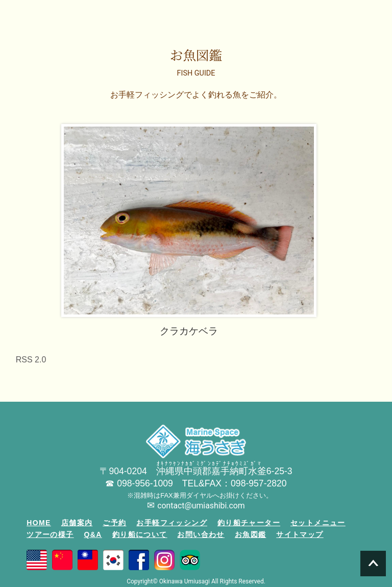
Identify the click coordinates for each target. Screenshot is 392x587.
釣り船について (140, 534)
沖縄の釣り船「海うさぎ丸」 (42, 16)
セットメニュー (318, 523)
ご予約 (114, 523)
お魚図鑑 (251, 534)
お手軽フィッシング (172, 523)
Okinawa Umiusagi (185, 581)
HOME (39, 523)
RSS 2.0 (31, 360)
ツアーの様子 (50, 534)
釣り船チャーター (249, 523)
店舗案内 (77, 523)
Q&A (93, 534)
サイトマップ (300, 534)
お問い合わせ (201, 534)
